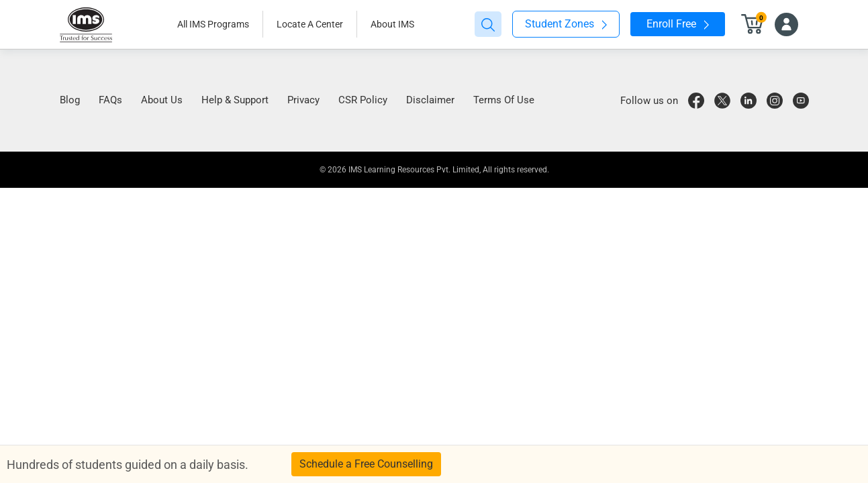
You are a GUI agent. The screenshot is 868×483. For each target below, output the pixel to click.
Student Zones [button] (566, 24)
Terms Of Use (504, 100)
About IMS (392, 24)
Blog (70, 100)
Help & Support (235, 100)
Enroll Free (678, 24)
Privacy (303, 100)
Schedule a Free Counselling (366, 464)
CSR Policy (363, 100)
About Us (162, 100)
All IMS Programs (213, 24)
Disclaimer (430, 100)
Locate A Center (310, 24)
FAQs (110, 100)
